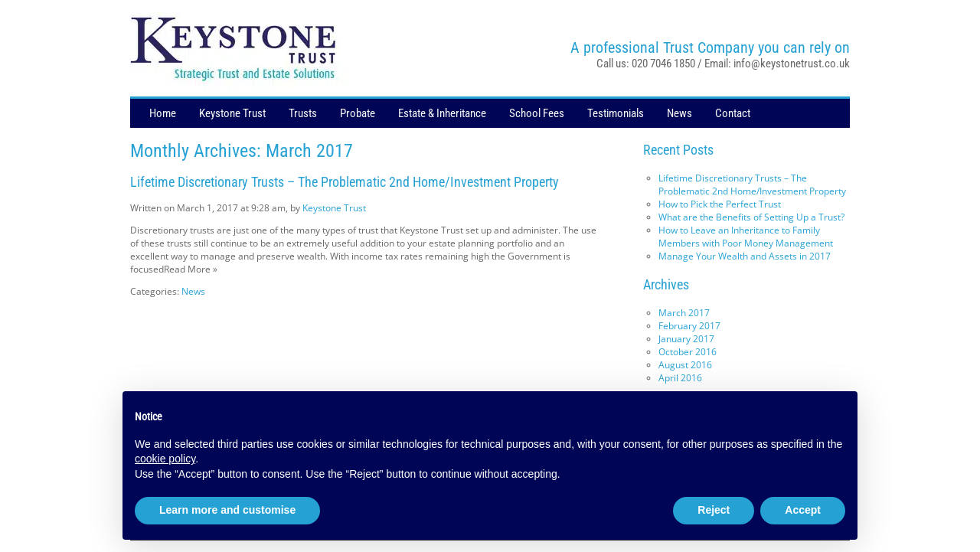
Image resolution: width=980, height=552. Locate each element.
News (679, 113)
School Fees (537, 113)
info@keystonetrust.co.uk (792, 64)
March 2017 (684, 313)
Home (163, 113)
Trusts (303, 113)
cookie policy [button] (165, 459)
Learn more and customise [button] (227, 510)
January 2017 (686, 339)
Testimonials (616, 113)
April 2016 (680, 378)
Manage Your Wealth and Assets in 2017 (745, 256)
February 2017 (689, 326)
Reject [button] (714, 510)
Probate (358, 113)
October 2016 (688, 352)
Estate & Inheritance (442, 113)
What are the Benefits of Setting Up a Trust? (751, 217)
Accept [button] (803, 510)
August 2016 (685, 365)
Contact (733, 113)
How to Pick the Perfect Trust (720, 204)
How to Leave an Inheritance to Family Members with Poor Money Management (746, 237)
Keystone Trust (232, 113)
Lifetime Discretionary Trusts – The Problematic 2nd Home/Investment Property (345, 182)
